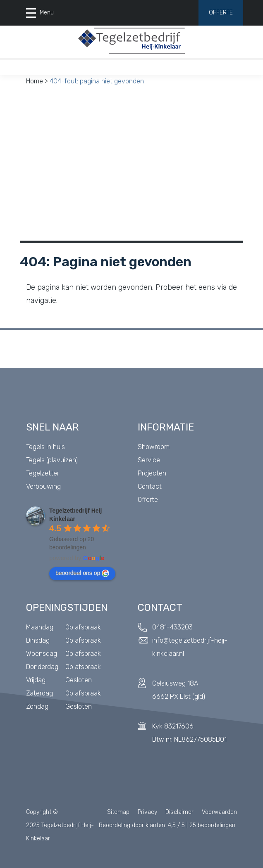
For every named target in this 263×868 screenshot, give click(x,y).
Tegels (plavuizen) (52, 460)
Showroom (154, 447)
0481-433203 (172, 627)
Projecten (152, 473)
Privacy (147, 812)
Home (35, 81)
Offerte (221, 13)
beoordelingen (212, 825)
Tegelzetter (43, 473)
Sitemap (118, 812)
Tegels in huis (45, 447)
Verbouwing (43, 486)
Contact (150, 486)
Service (149, 460)
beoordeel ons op (82, 573)
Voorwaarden (219, 812)
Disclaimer (179, 812)
